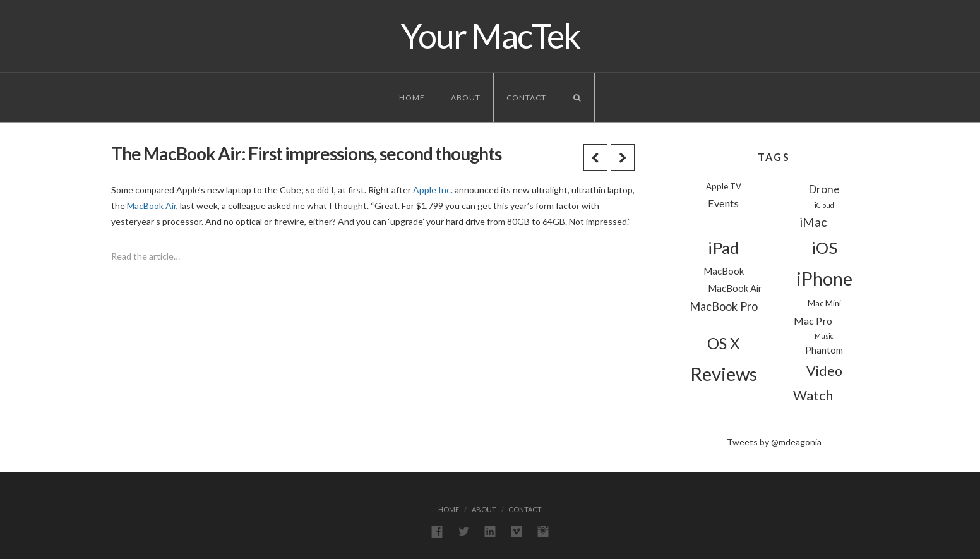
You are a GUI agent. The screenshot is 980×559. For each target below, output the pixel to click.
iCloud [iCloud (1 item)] (824, 205)
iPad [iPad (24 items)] (723, 248)
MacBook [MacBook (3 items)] (724, 271)
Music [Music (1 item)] (824, 336)
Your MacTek (490, 36)
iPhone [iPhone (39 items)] (824, 279)
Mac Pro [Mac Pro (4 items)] (813, 321)
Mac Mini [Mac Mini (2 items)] (824, 303)
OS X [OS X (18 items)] (724, 343)
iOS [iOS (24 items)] (824, 248)
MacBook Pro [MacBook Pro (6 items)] (724, 306)
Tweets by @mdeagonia (774, 442)
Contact (526, 98)
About (466, 98)
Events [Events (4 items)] (723, 203)
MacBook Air (152, 206)
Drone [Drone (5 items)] (824, 189)
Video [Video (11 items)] (824, 371)
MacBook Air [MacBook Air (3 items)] (735, 288)
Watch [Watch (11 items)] (813, 395)
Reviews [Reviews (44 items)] (724, 374)
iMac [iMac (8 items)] (813, 222)
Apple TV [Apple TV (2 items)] (724, 186)
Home (412, 98)
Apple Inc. (433, 190)
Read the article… (146, 256)
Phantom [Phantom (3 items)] (824, 350)
